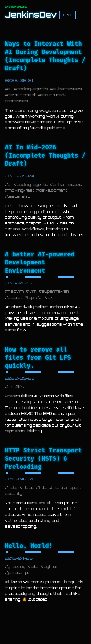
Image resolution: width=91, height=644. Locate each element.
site (35, 566)
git (11, 387)
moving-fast (21, 190)
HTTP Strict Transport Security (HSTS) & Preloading (43, 458)
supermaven (55, 291)
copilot (15, 297)
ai (10, 89)
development (22, 95)
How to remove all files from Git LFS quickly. (38, 358)
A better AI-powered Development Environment (40, 262)
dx (50, 297)
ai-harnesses (67, 89)
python (51, 566)
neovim (16, 291)
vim (33, 291)
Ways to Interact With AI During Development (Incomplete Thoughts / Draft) (45, 56)
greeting (17, 566)
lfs (21, 387)
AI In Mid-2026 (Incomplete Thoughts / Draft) (45, 155)
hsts (13, 487)
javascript (19, 572)
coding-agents (32, 89)
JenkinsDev (31, 15)
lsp (31, 297)
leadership (19, 196)
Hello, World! (29, 546)
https (28, 487)
